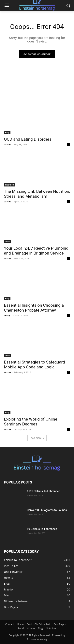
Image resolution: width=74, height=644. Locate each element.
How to (31, 628)
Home (20, 624)
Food (21, 628)
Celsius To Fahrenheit (39, 624)
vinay (7, 315)
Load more (37, 438)
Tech (7, 242)
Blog (7, 133)
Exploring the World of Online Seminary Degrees (31, 422)
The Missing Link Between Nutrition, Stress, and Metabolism (37, 194)
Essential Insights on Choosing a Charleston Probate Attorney (34, 308)
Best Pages (60, 624)
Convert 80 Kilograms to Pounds (47, 510)
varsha (8, 144)
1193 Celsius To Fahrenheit (44, 491)
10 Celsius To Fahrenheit (42, 529)
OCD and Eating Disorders (28, 139)
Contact (10, 624)
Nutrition (9, 185)
